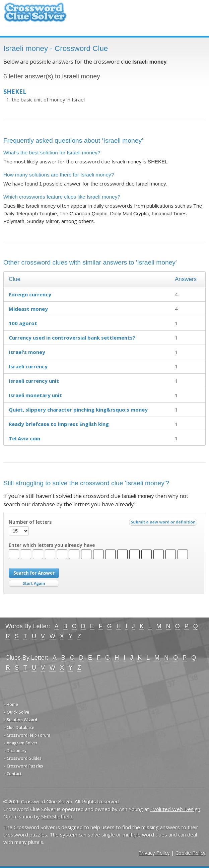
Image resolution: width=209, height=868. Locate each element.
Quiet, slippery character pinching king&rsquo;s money (78, 410)
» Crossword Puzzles (23, 766)
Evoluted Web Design (175, 809)
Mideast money (28, 309)
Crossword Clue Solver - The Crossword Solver (35, 15)
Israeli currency (28, 366)
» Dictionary (15, 751)
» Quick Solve (16, 712)
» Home (11, 704)
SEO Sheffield (57, 816)
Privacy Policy (154, 853)
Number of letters (30, 522)
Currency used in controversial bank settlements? (72, 338)
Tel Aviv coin (24, 438)
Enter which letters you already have (52, 545)
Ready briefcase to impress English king (59, 424)
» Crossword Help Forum (27, 735)
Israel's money (27, 352)
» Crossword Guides (22, 758)
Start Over (34, 584)
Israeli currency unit (34, 381)
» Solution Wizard (20, 720)
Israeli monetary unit (35, 395)
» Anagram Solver (20, 743)
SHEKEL (15, 91)
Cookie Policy (191, 853)
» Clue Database (19, 728)
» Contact (13, 774)
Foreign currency (30, 294)
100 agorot (23, 323)
